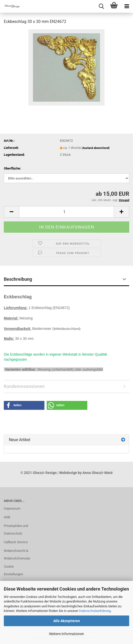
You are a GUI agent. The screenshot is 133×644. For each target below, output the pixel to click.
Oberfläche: (12, 168)
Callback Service (16, 542)
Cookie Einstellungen (13, 570)
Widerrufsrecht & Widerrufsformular (17, 555)
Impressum (12, 508)
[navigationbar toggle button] (127, 6)
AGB (7, 517)
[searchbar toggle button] (101, 6)
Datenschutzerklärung (95, 611)
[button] (11, 212)
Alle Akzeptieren (67, 621)
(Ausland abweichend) (96, 148)
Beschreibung (18, 279)
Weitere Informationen (66, 634)
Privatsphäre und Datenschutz (16, 530)
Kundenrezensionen (24, 386)
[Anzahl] (66, 212)
